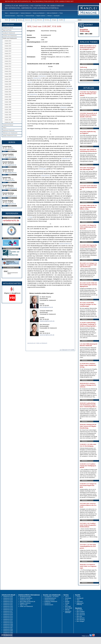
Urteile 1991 (8, 120)
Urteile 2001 (8, 94)
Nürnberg (47, 20)
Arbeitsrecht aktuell (14, 13)
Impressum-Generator (10, 16)
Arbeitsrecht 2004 (8, 632)
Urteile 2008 (8, 77)
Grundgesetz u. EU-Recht (51, 597)
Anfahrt (4, 151)
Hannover (27, 20)
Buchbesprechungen (25, 597)
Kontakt (67, 603)
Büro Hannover (81, 615)
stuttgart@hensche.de (10, 204)
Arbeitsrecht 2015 (8, 615)
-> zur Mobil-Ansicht (8, 25)
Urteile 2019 (8, 48)
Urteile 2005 (8, 84)
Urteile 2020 (8, 46)
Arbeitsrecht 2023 (8, 602)
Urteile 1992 (8, 117)
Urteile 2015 (8, 59)
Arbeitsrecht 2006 (8, 629)
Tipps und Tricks (7, 30)
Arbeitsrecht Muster (30, 16)
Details (10, 151)
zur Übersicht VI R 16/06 (67, 350)
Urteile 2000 (8, 97)
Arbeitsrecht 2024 (8, 600)
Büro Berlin (80, 610)
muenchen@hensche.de (11, 188)
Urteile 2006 (8, 82)
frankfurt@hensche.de (10, 157)
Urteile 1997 (8, 105)
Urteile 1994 (8, 112)
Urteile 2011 (8, 69)
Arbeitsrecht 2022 (8, 603)
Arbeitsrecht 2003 (8, 634)
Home (6, 13)
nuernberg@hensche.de (11, 196)
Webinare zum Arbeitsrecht (10, 133)
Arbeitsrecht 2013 (8, 618)
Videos (4, 128)
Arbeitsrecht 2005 (8, 631)
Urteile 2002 (8, 92)
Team (78, 600)
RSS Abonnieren (7, 635)
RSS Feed (68, 606)
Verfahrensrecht (49, 605)
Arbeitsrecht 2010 (8, 623)
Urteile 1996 (8, 107)
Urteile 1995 (8, 110)
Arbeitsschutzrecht (49, 600)
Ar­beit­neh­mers (45, 176)
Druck (67, 600)
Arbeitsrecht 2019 (8, 608)
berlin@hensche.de (10, 149)
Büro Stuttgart (80, 621)
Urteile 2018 (8, 51)
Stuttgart (54, 20)
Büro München (81, 618)
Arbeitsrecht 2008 (8, 626)
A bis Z (67, 597)
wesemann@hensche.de (47, 335)
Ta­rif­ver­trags (42, 169)
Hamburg (20, 20)
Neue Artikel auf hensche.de (27, 602)
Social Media (69, 608)
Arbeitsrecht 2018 (8, 610)
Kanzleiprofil (57, 16)
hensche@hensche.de (46, 307)
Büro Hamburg (81, 613)
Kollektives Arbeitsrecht (51, 602)
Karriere (67, 602)
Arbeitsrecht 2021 (8, 605)
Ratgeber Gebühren (41, 16)
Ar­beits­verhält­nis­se (65, 244)
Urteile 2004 (8, 87)
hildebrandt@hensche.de (47, 321)
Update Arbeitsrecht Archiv (10, 136)
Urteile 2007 (8, 79)
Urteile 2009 (8, 74)
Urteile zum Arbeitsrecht (52, 13)
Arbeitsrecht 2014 (8, 616)
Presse (61, 13)
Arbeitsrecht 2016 (8, 613)
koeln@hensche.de (10, 180)
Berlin (7, 20)
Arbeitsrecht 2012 (8, 619)
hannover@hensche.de (11, 173)
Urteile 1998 (8, 102)
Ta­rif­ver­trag (69, 88)
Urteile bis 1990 (9, 122)
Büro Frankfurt (81, 611)
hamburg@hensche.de (10, 165)
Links (66, 605)
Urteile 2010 (8, 71)
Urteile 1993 (8, 115)
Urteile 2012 (8, 66)
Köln (34, 20)
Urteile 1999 (8, 99)
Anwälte (61, 20)
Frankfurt (13, 20)
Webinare (50, 16)
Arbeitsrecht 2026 (8, 597)
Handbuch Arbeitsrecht (26, 13)
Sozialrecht (47, 603)
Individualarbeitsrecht (50, 598)
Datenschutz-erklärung (80, 604)
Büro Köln (79, 616)
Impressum (80, 602)
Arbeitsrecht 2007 (8, 628)
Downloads (68, 598)
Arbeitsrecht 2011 (8, 621)
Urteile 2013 (8, 64)
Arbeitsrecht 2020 (8, 606)
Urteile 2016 (8, 56)
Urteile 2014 (8, 61)
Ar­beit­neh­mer (42, 76)
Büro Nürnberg (81, 620)
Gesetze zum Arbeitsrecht (39, 13)
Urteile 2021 (8, 43)
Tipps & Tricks (20, 16)
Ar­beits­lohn (64, 107)
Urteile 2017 (8, 54)
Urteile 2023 (8, 41)
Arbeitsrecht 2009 (8, 624)
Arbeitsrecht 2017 (8, 611)
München (40, 20)
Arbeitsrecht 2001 (8, 637)
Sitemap (67, 610)
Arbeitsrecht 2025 (8, 598)
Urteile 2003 (8, 89)
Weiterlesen (85, 64)
